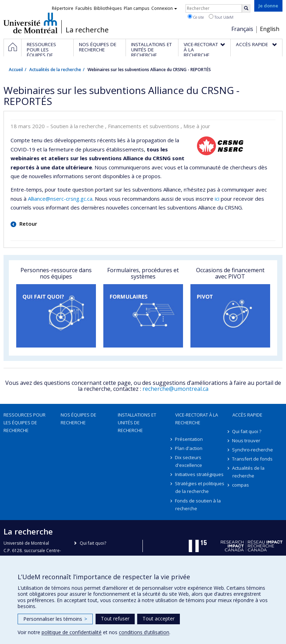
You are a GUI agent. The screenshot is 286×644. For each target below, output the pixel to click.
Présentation (189, 439)
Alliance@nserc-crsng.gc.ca (60, 199)
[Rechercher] (246, 8)
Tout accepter (159, 618)
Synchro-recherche (253, 450)
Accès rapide (247, 415)
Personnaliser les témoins (55, 619)
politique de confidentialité (72, 632)
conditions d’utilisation (144, 632)
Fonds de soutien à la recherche (198, 505)
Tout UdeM (221, 17)
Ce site (196, 17)
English (270, 29)
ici (217, 199)
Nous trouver (247, 440)
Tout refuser (115, 618)
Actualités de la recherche (55, 70)
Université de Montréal (31, 23)
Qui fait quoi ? (247, 431)
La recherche (87, 30)
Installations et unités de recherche (137, 423)
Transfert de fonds (253, 459)
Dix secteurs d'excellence (189, 461)
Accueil (16, 70)
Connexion (164, 8)
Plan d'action (189, 448)
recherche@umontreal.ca (175, 389)
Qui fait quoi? (93, 543)
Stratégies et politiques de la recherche (200, 487)
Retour (28, 224)
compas (241, 485)
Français (242, 29)
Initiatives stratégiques (200, 474)
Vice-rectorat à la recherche (197, 419)
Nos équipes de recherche (78, 419)
